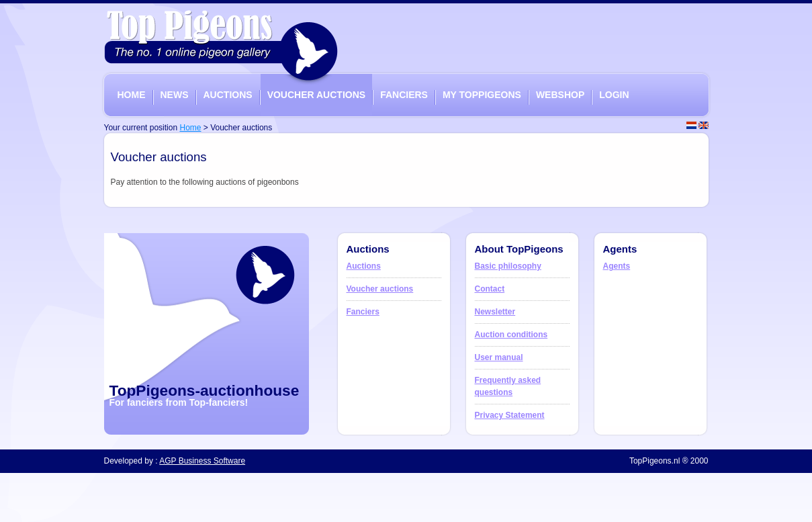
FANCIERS (404, 95)
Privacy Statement (510, 415)
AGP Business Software (202, 461)
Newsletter (495, 312)
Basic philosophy (508, 266)
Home (190, 128)
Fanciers (363, 312)
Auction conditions (511, 335)
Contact (490, 289)
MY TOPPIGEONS (482, 95)
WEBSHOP (560, 95)
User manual (499, 357)
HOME (132, 95)
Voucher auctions (380, 289)
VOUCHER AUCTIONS (317, 95)
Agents (617, 266)
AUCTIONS (228, 95)
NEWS (175, 95)
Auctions (364, 266)
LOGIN (614, 95)
